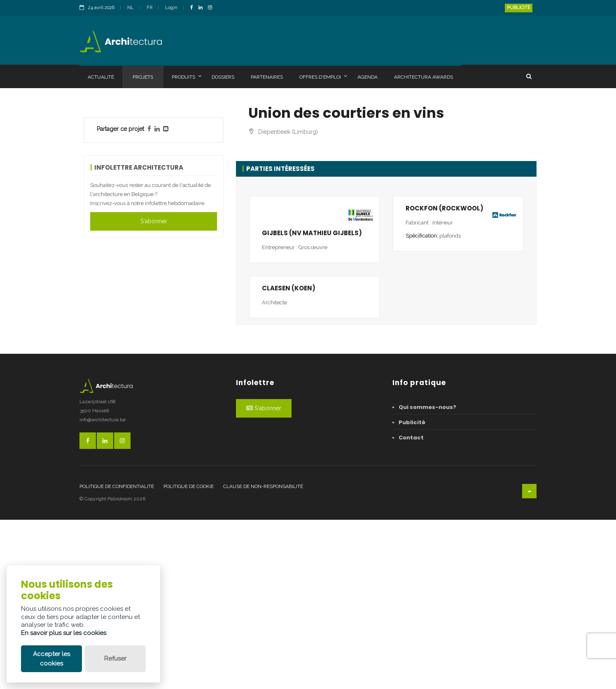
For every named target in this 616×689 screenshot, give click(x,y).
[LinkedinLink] (203, 8)
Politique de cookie (189, 655)
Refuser (115, 659)
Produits (187, 77)
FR (149, 8)
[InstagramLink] (212, 8)
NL (131, 8)
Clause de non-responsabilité (263, 655)
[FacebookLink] (194, 8)
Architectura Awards (423, 77)
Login (171, 8)
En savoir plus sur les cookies (64, 633)
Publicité (519, 8)
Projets (143, 77)
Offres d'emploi (323, 77)
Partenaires (267, 77)
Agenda (367, 77)
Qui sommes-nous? (427, 576)
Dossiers (223, 77)
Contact (411, 607)
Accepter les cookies (51, 659)
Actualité (101, 77)
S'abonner (154, 221)
